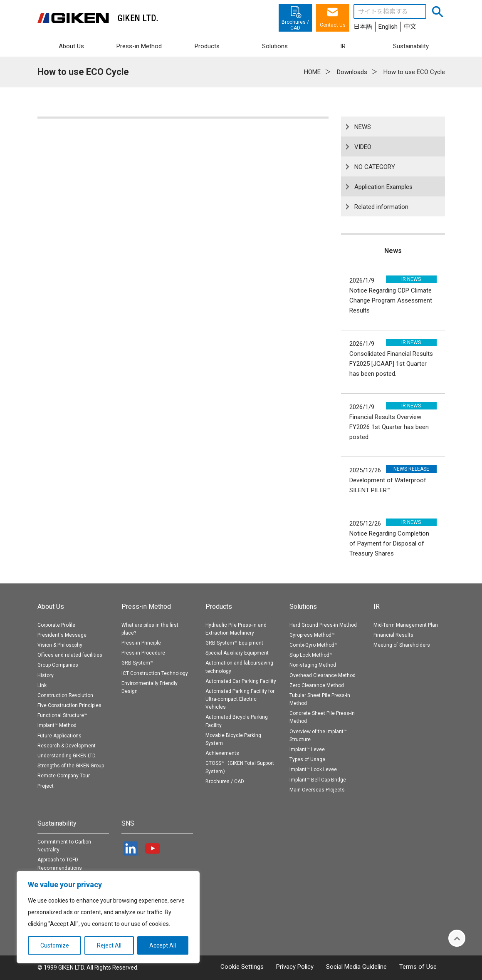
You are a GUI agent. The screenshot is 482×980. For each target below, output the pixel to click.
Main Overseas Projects (317, 790)
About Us (51, 607)
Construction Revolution (65, 695)
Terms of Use (418, 967)
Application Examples (383, 187)
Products (219, 607)
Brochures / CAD (225, 782)
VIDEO (363, 147)
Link (42, 685)
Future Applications (59, 736)
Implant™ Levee (307, 749)
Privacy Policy (295, 967)
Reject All (109, 945)
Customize (55, 945)
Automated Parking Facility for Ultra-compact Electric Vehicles (240, 699)
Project (46, 786)
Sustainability (57, 823)
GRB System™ (137, 663)
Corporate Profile (56, 625)
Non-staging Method (313, 665)
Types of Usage (307, 759)
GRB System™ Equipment (234, 643)
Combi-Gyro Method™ (314, 645)
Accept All (163, 945)
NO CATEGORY (375, 167)
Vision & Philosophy (60, 645)
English (388, 27)
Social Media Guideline (356, 967)
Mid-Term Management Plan (406, 625)
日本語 (363, 27)
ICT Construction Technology (155, 673)
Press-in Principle (141, 643)
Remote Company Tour (64, 776)
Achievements (222, 753)
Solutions (303, 607)
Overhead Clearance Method (323, 675)
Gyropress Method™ (312, 635)
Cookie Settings (242, 967)
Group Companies (58, 665)
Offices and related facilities (70, 655)
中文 (410, 27)
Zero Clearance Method (317, 685)
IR (377, 607)
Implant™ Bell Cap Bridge (318, 780)
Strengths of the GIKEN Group (71, 766)
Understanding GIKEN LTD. (67, 756)
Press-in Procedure (143, 653)
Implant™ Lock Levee (313, 769)
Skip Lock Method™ (311, 655)
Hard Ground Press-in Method (323, 625)
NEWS (363, 127)
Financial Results (393, 635)
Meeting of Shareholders (402, 645)
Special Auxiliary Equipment (237, 653)
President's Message (62, 635)
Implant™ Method (57, 725)
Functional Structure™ (62, 715)
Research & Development (67, 746)
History (46, 675)
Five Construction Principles (69, 705)
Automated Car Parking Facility (241, 681)
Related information (381, 207)
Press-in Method (146, 607)
